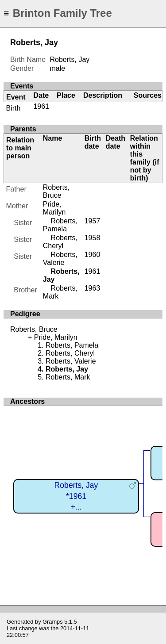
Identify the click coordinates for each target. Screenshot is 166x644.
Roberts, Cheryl (60, 242)
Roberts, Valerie (60, 259)
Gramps (53, 622)
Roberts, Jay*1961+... (76, 496)
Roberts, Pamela (60, 225)
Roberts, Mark (68, 377)
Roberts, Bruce (56, 191)
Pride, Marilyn (54, 208)
